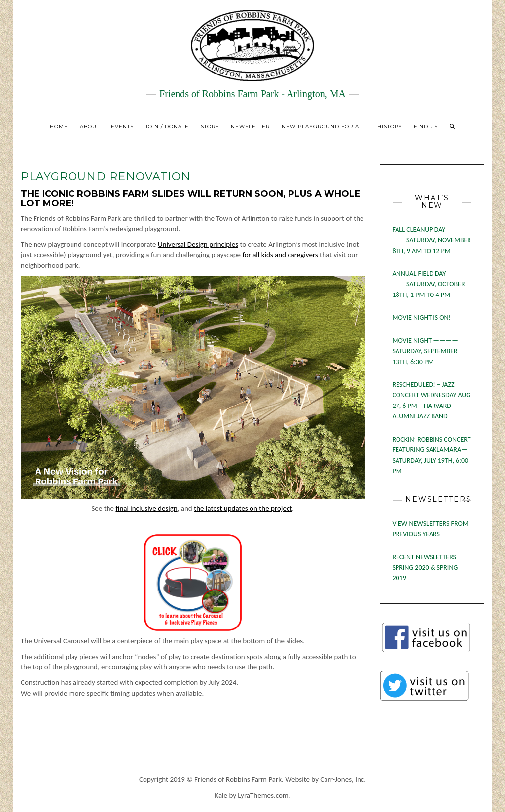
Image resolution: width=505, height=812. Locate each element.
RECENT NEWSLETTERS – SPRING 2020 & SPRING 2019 (427, 568)
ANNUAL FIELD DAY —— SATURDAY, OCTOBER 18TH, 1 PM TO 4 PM (429, 284)
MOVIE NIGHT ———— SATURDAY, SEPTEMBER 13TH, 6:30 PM (425, 351)
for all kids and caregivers (280, 255)
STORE (210, 127)
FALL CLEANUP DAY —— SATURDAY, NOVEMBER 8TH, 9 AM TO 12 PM (432, 240)
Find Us (426, 127)
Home (59, 127)
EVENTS (122, 127)
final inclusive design (146, 508)
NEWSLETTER (250, 127)
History (390, 127)
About (90, 127)
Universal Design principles (198, 244)
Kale (221, 795)
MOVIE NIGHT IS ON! (422, 317)
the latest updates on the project (243, 508)
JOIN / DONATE (167, 127)
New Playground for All (324, 127)
